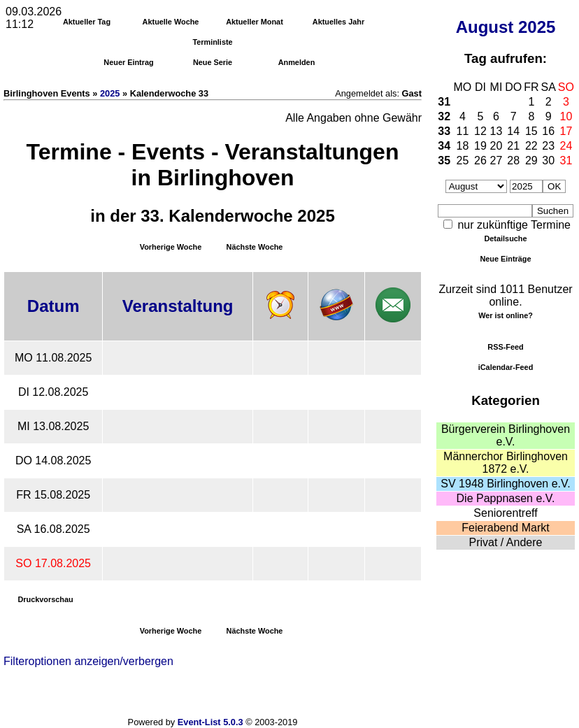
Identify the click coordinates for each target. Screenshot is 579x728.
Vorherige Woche (171, 247)
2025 (537, 27)
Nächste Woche (255, 247)
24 (566, 146)
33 (444, 131)
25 (463, 160)
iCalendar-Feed (506, 367)
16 (548, 131)
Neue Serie (213, 62)
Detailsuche (505, 238)
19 (480, 146)
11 (463, 131)
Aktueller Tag (87, 22)
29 (531, 160)
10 (566, 116)
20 (496, 146)
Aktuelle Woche (171, 22)
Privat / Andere (506, 542)
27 (496, 160)
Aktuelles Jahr (338, 22)
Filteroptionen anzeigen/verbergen (88, 661)
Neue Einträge (505, 259)
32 (444, 116)
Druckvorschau (45, 599)
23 (548, 146)
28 (513, 160)
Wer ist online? (506, 315)
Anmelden (297, 62)
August (485, 27)
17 (566, 131)
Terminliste (212, 42)
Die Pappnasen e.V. (506, 498)
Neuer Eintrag (128, 62)
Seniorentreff (505, 513)
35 (444, 160)
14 (513, 131)
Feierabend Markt (505, 528)
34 (444, 146)
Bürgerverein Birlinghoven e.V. (506, 435)
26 (480, 160)
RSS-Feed (505, 347)
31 (444, 102)
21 (513, 146)
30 (548, 160)
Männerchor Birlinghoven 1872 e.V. (506, 463)
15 (531, 131)
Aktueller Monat (255, 22)
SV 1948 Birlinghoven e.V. (505, 484)
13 (496, 131)
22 (531, 146)
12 (480, 131)
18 (463, 146)
